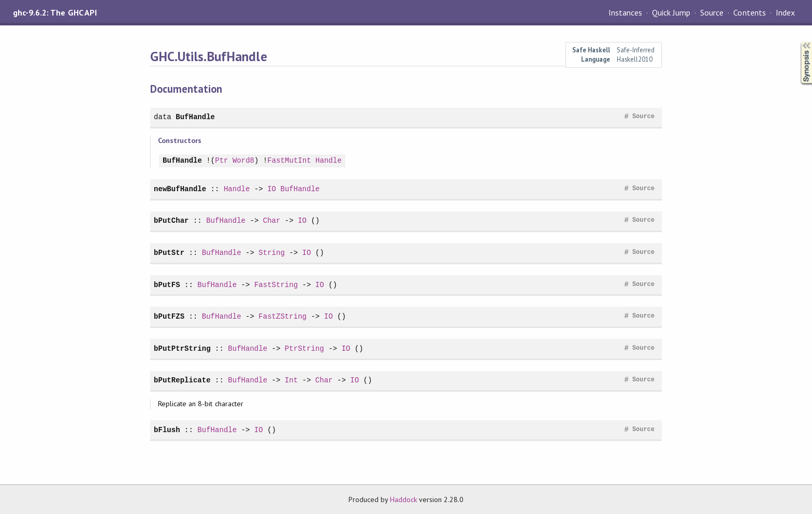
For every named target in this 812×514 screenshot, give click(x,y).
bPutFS (167, 285)
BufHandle (195, 117)
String (272, 253)
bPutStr (169, 253)
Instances (625, 12)
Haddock (403, 499)
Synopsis (798, 42)
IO (272, 189)
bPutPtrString (182, 348)
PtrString (304, 348)
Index (785, 12)
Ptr (221, 161)
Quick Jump (671, 12)
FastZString (282, 316)
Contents (749, 12)
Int (291, 380)
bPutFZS (169, 316)
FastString (276, 285)
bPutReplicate (182, 380)
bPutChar (171, 220)
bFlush (167, 430)
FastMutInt (289, 161)
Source (712, 12)
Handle (329, 161)
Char (272, 220)
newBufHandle (180, 189)
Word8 (243, 161)
